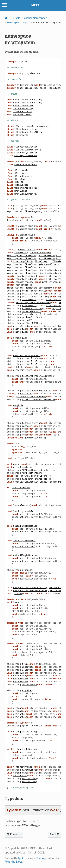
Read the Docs (13, 862)
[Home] (6, 18)
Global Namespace (35, 18)
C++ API (16, 18)
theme (40, 858)
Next (55, 834)
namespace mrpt (17, 22)
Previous (14, 834)
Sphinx (22, 858)
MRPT (35, 5)
